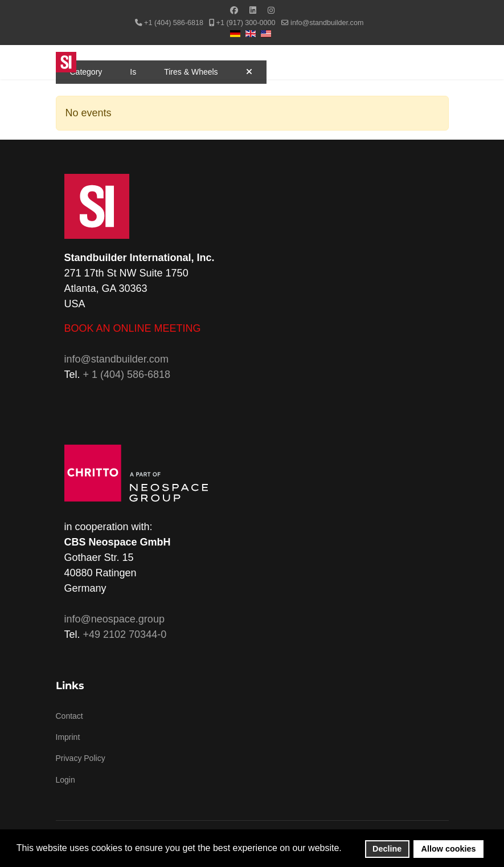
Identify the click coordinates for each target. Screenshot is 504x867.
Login (65, 780)
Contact (69, 716)
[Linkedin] (253, 10)
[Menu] (442, 62)
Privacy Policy (81, 758)
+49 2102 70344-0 (125, 634)
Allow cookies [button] (449, 849)
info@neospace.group (114, 619)
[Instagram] (271, 10)
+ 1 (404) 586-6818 (127, 375)
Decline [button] (387, 849)
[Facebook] (234, 10)
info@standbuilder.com (327, 23)
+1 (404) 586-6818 (174, 23)
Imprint (68, 737)
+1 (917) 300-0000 (246, 23)
